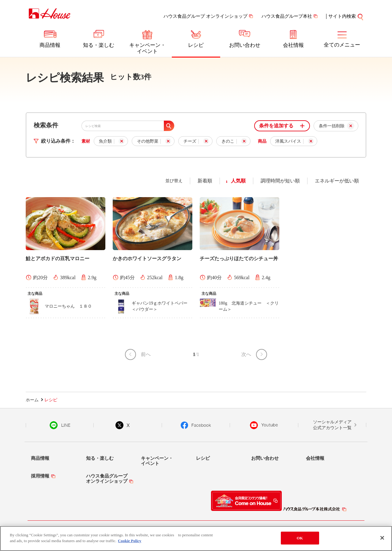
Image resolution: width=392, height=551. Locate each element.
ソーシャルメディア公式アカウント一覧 (332, 425)
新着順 (205, 181)
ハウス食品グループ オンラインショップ (205, 16)
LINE (60, 425)
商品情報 (50, 45)
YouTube (264, 425)
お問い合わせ (245, 45)
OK (300, 540)
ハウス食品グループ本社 (287, 16)
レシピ (196, 45)
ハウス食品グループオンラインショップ (107, 479)
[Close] (382, 540)
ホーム (32, 400)
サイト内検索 (342, 16)
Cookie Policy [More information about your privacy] (130, 543)
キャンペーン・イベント (147, 48)
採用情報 (40, 476)
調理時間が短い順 (280, 181)
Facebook (196, 425)
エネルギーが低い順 (337, 181)
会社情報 (293, 45)
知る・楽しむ (99, 45)
